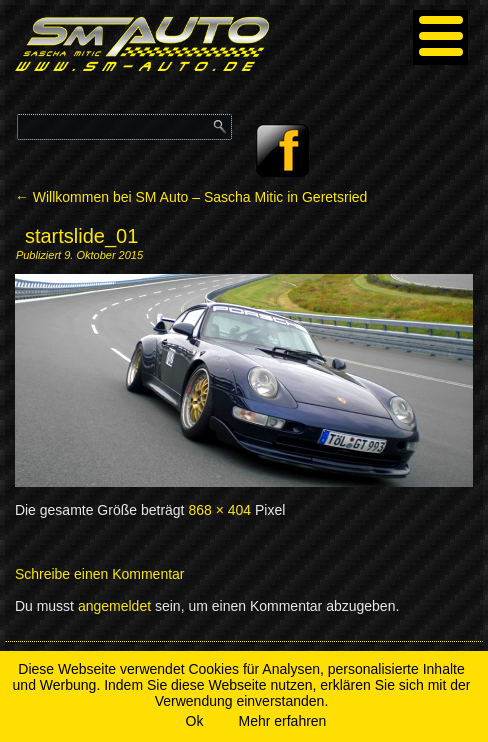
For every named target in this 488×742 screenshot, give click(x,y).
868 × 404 (219, 510)
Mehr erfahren (282, 721)
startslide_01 (81, 236)
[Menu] (440, 37)
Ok (195, 721)
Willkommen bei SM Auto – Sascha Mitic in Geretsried (191, 197)
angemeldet (114, 606)
